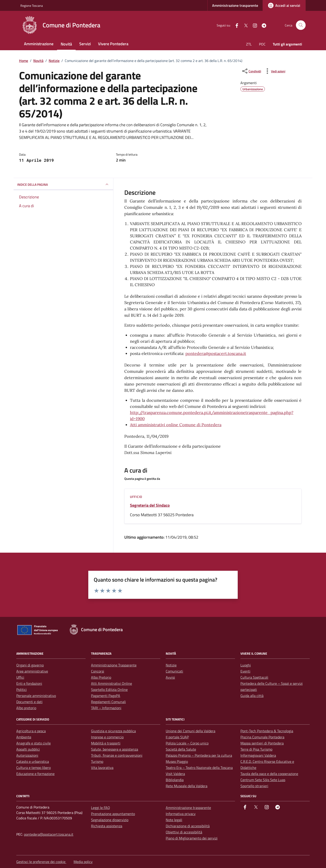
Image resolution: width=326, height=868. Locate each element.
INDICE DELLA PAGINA (63, 184)
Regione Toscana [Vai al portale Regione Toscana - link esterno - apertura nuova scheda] (32, 6)
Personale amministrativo (36, 696)
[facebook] (235, 25)
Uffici (20, 677)
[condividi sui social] (251, 71)
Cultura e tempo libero (34, 768)
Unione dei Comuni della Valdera (191, 731)
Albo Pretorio (101, 677)
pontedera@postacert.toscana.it (216, 353)
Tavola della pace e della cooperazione (269, 774)
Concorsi (98, 671)
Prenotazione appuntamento (113, 814)
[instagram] (253, 25)
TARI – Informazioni (106, 708)
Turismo (97, 761)
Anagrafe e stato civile (34, 743)
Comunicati (174, 671)
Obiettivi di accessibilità (184, 832)
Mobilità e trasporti (106, 743)
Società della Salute (181, 749)
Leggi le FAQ (101, 808)
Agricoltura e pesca (31, 731)
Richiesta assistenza (107, 826)
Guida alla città (252, 696)
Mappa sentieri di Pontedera (262, 743)
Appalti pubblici (28, 749)
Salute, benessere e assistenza (115, 749)
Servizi (85, 44)
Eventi (245, 671)
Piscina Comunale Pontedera (262, 737)
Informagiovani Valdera (258, 755)
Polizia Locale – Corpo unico (187, 743)
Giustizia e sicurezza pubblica (113, 731)
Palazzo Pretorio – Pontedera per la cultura (199, 755)
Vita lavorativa (102, 768)
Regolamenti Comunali (108, 702)
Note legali (174, 820)
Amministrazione (39, 44)
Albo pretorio (26, 708)
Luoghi (246, 665)
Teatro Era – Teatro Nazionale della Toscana (199, 768)
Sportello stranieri (254, 786)
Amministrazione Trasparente (114, 665)
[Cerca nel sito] (301, 25)
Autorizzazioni (27, 755)
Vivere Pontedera (113, 44)
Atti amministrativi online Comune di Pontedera (176, 425)
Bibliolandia (175, 780)
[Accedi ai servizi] (284, 5)
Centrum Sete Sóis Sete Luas (263, 780)
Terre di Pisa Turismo (256, 749)
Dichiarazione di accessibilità (188, 826)
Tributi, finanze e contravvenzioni (117, 755)
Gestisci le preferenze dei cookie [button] (41, 862)
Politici (22, 690)
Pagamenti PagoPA (106, 696)
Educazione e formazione (35, 774)
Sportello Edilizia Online (109, 690)
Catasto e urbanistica (33, 761)
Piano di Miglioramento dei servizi (192, 838)
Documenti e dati (29, 702)
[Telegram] (262, 25)
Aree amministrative (32, 671)
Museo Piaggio (177, 761)
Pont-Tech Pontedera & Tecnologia (267, 731)
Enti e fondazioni (29, 683)
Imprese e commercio (107, 737)
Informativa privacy (181, 814)
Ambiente (24, 737)
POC (262, 44)
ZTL (249, 44)
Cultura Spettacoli (254, 677)
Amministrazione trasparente (235, 5)
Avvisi (170, 677)
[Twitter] (244, 25)
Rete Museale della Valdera (187, 786)
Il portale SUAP (177, 737)
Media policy (83, 862)
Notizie (171, 665)
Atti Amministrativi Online (111, 683)
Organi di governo (30, 665)
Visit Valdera (175, 774)
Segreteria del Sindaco (150, 505)
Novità (66, 44)
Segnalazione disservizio (110, 820)
